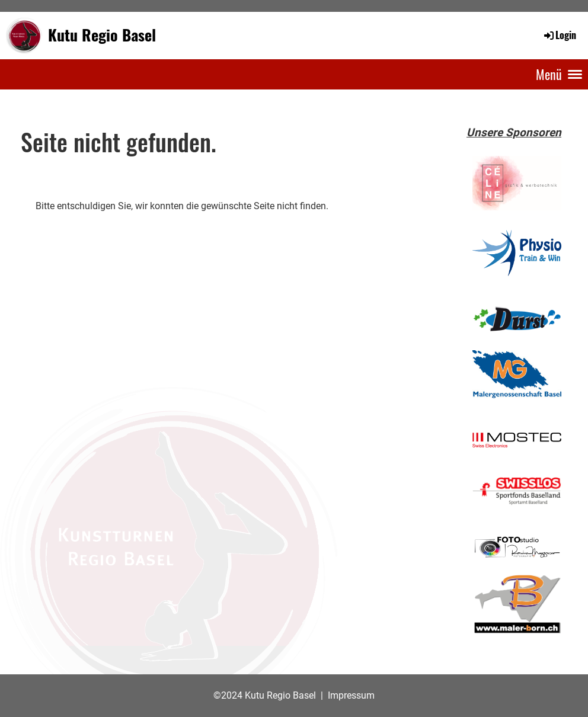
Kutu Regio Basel (102, 35)
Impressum (351, 695)
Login (559, 35)
